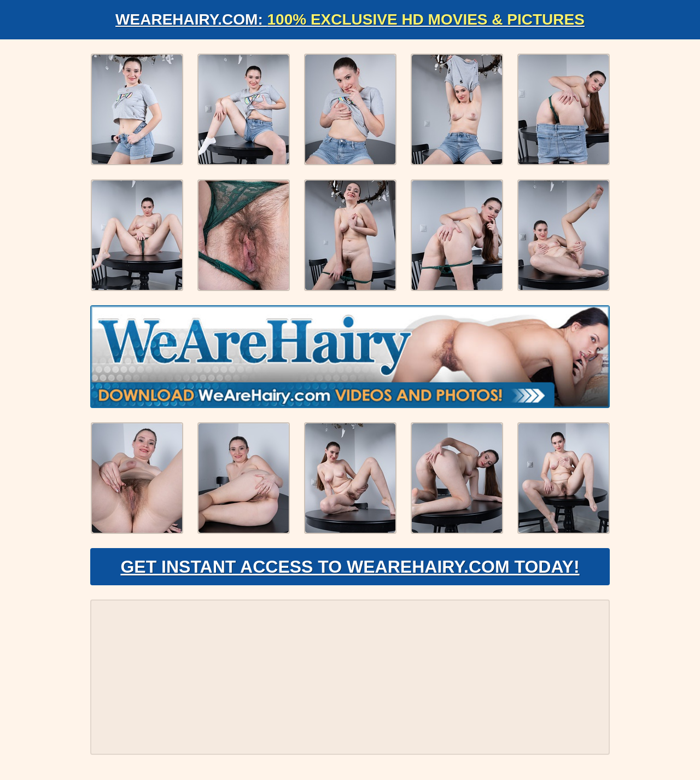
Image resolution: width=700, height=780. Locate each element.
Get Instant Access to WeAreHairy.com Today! (350, 567)
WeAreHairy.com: (350, 19)
